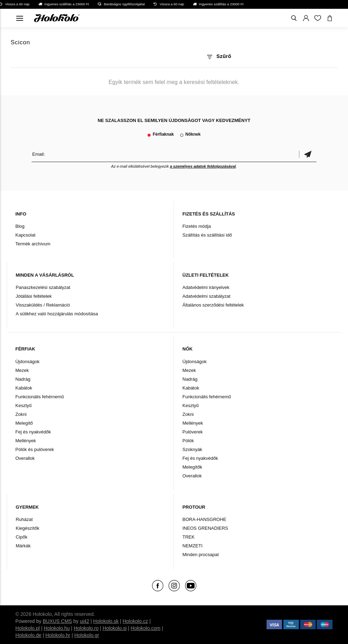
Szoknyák (192, 449)
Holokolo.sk (106, 621)
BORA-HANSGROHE (205, 519)
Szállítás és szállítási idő (207, 235)
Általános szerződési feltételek (213, 305)
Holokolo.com (146, 628)
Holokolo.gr (87, 635)
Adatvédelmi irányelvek (206, 287)
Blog (20, 226)
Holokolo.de (28, 635)
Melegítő (24, 423)
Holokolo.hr (58, 635)
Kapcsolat (25, 235)
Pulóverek (193, 432)
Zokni (21, 414)
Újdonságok (28, 362)
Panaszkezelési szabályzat (43, 287)
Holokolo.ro (86, 628)
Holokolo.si (114, 628)
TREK (189, 537)
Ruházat (24, 519)
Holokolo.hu (57, 628)
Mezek (22, 370)
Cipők (22, 537)
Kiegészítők (28, 528)
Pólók (188, 441)
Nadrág (23, 379)
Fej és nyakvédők (33, 432)
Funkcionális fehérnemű (40, 397)
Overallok (25, 458)
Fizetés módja (197, 226)
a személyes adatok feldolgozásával (203, 166)
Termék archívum (33, 244)
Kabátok (24, 388)
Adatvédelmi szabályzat (207, 296)
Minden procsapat (201, 555)
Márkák (23, 546)
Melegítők (192, 467)
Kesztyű (24, 405)
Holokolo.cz (135, 621)
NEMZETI (193, 546)
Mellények (26, 441)
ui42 (84, 621)
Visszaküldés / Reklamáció (43, 305)
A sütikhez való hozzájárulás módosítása (57, 314)
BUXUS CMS (57, 621)
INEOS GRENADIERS (205, 528)
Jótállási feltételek (34, 296)
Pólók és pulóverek (35, 449)
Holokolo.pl (28, 628)
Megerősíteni (308, 154)
